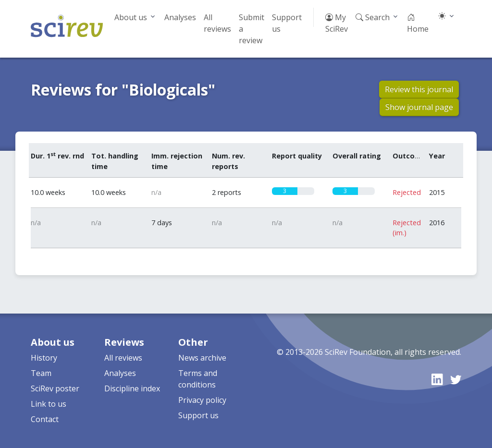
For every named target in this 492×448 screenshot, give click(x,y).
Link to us (49, 404)
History (44, 358)
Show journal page (419, 107)
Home (418, 23)
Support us (287, 23)
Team (41, 373)
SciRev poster (55, 388)
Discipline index (132, 388)
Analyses (180, 17)
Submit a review (252, 29)
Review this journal (419, 89)
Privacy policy (202, 400)
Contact (45, 419)
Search (373, 17)
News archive (202, 358)
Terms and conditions (198, 379)
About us (131, 17)
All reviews (217, 23)
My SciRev (337, 23)
